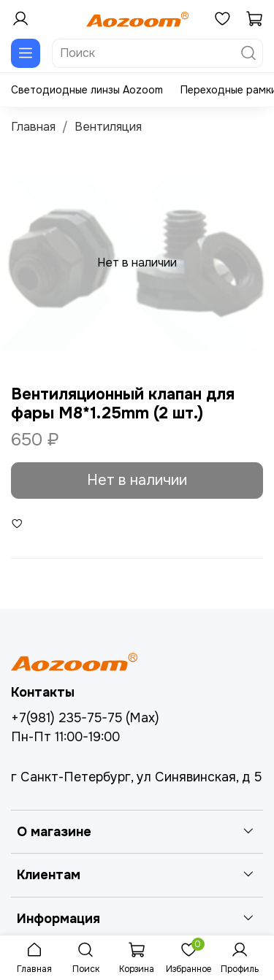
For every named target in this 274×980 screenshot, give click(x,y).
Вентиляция (108, 127)
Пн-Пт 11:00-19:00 (65, 737)
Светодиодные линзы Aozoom (87, 90)
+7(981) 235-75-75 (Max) (85, 718)
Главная (33, 127)
